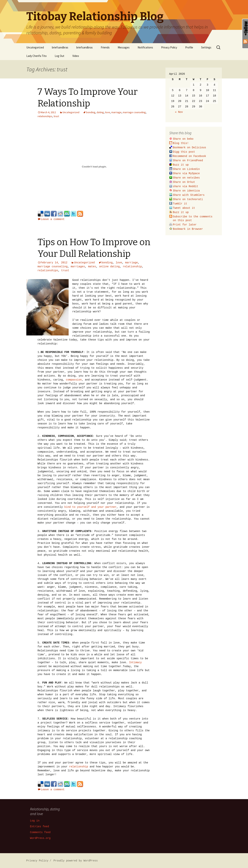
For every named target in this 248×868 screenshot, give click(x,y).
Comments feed (40, 832)
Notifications (145, 47)
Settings (206, 47)
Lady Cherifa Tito (36, 56)
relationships (45, 116)
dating (100, 112)
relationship (132, 266)
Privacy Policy (169, 47)
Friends (105, 47)
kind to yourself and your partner (90, 507)
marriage (116, 112)
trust (56, 116)
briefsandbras (60, 47)
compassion (74, 379)
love (108, 112)
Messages (124, 47)
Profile (189, 47)
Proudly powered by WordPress (75, 860)
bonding (91, 112)
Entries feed (40, 826)
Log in (35, 820)
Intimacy (135, 662)
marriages (78, 266)
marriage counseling (134, 112)
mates (92, 266)
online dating (109, 266)
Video (76, 56)
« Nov (179, 112)
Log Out (60, 56)
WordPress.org (40, 838)
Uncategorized (35, 47)
